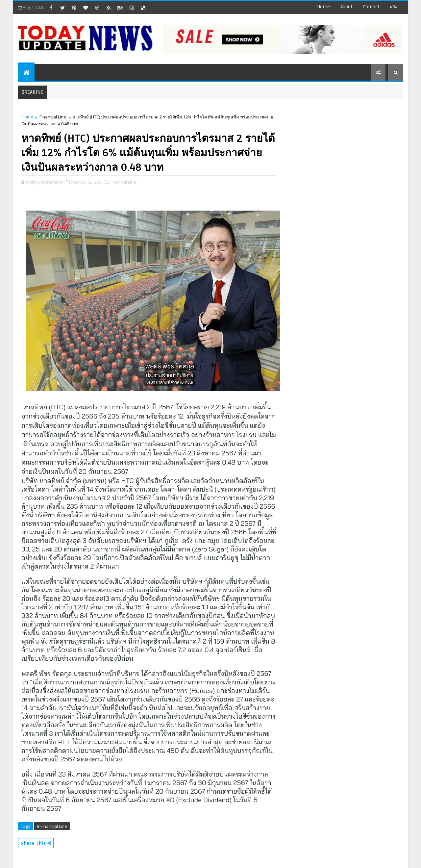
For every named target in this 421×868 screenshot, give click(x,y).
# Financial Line (52, 826)
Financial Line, (123, 182)
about (346, 7)
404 (394, 7)
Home (323, 7)
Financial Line (53, 117)
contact (371, 7)
